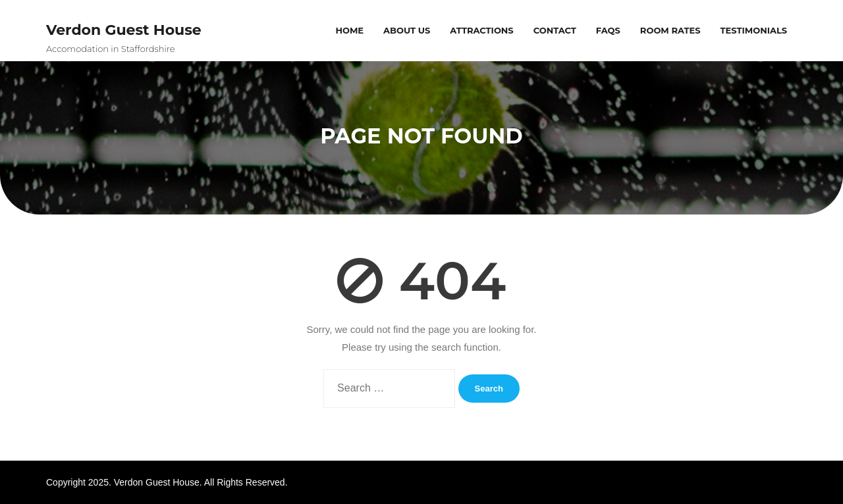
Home (349, 30)
